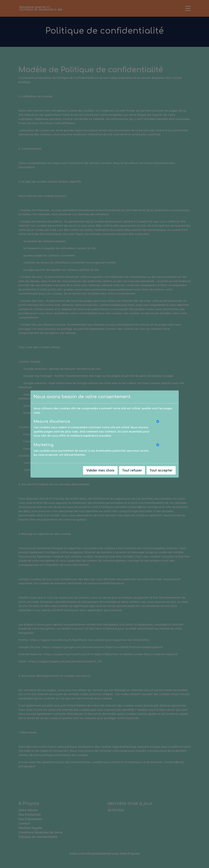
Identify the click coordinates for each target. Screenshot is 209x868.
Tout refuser (132, 470)
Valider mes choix (100, 470)
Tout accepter (161, 470)
